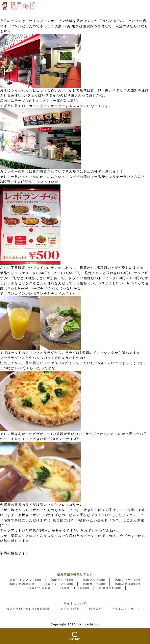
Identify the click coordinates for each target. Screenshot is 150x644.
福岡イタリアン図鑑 (59, 584)
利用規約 (96, 609)
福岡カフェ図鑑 (94, 584)
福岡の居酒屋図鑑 (22, 584)
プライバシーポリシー (128, 609)
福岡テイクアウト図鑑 (25, 580)
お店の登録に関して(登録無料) (29, 609)
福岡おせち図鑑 (110, 588)
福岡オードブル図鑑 (75, 588)
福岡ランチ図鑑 (62, 580)
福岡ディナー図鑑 (128, 580)
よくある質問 (70, 609)
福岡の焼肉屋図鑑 (128, 584)
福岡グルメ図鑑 (94, 580)
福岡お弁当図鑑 (40, 588)
